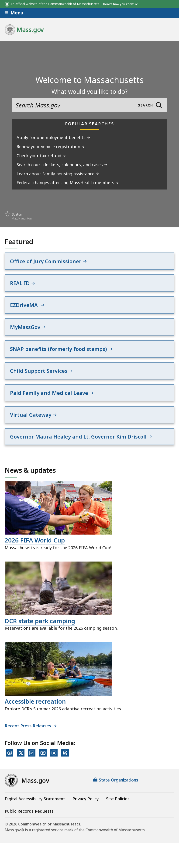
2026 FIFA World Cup (35, 541)
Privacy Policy (86, 799)
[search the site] (72, 105)
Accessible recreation (35, 702)
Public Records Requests (29, 811)
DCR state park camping (40, 621)
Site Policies (118, 799)
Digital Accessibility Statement (35, 799)
